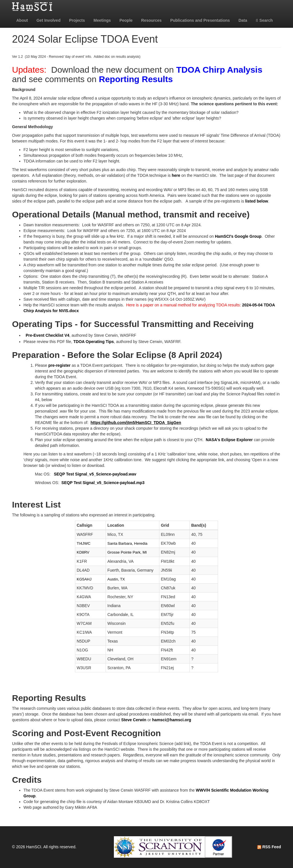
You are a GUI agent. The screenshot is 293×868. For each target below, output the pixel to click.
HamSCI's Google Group (238, 236)
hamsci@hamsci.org (172, 720)
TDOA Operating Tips (94, 342)
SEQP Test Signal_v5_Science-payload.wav (95, 474)
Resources (151, 20)
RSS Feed (269, 847)
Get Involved (48, 20)
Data (243, 20)
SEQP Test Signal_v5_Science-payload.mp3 (103, 483)
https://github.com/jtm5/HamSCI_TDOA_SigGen (136, 423)
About (22, 20)
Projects (77, 20)
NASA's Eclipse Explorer (229, 440)
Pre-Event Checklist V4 (48, 335)
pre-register (60, 365)
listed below (257, 201)
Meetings (102, 20)
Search (264, 20)
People (126, 20)
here (176, 175)
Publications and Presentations (200, 20)
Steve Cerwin (134, 720)
